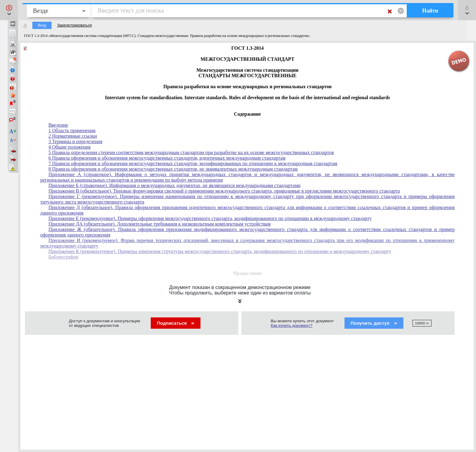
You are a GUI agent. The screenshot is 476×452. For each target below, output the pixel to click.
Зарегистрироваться (74, 25)
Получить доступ (374, 323)
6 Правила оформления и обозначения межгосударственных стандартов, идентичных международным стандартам (167, 158)
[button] (9, 10)
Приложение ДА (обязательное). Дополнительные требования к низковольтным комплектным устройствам (160, 224)
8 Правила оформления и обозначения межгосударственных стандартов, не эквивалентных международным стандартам (173, 169)
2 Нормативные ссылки (73, 136)
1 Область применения (72, 130)
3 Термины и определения (76, 141)
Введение (58, 125)
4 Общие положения (70, 147)
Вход (42, 25)
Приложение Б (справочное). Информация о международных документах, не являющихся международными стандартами (175, 185)
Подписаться (176, 323)
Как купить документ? (292, 325)
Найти (430, 11)
